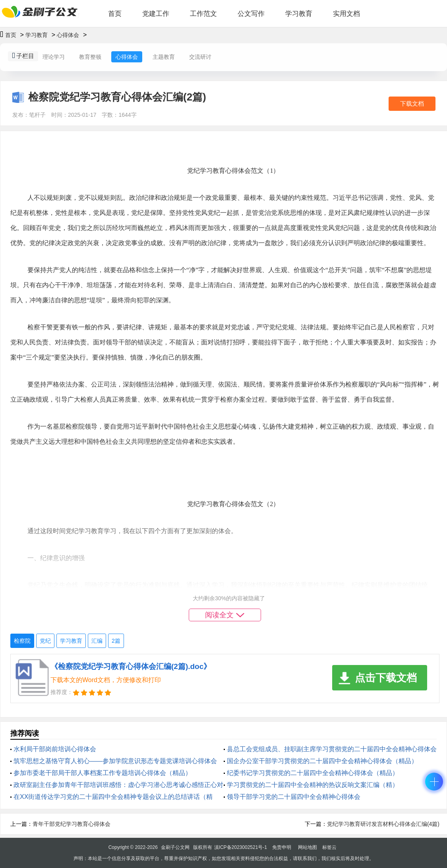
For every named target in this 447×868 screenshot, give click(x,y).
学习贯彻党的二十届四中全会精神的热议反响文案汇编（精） (313, 785)
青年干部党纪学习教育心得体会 (72, 824)
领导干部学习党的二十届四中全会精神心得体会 (294, 797)
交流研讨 (200, 57)
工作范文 (203, 14)
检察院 (22, 641)
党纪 (45, 641)
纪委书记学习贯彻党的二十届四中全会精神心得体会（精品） (313, 773)
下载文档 (412, 103)
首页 (115, 14)
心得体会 (68, 35)
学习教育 (299, 14)
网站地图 (308, 847)
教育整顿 (90, 57)
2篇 (116, 641)
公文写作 (251, 14)
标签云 (329, 847)
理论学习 (54, 57)
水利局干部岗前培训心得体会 (55, 749)
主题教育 (164, 57)
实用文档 (346, 14)
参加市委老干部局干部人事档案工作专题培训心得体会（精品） (103, 773)
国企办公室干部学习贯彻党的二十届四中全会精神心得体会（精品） (322, 761)
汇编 (97, 641)
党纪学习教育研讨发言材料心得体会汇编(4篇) (383, 824)
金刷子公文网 (175, 847)
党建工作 (156, 14)
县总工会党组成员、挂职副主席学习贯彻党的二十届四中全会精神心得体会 (332, 749)
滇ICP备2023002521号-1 (241, 847)
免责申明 (282, 847)
